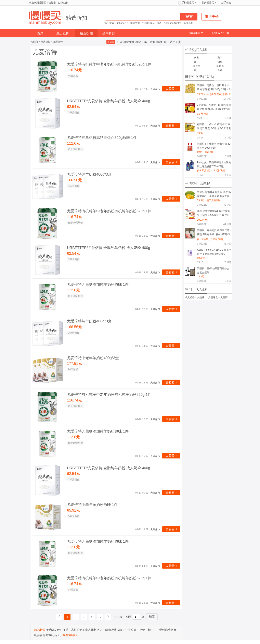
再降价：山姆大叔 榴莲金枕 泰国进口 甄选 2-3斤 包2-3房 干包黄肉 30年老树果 (214, 127)
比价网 (34, 42)
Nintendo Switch (173, 23)
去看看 (172, 89)
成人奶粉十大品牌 (195, 297)
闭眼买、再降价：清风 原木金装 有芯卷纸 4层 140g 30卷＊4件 (214, 88)
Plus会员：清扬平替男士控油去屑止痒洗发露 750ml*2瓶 (214, 164)
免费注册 (63, 3)
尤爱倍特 (58, 42)
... (100, 617)
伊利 (197, 58)
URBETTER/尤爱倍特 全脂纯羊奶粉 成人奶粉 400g (109, 101)
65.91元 (73, 510)
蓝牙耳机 (188, 23)
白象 (220, 62)
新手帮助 (226, 3)
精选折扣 (77, 18)
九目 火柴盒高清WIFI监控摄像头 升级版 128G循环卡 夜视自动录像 (213, 214)
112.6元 (73, 143)
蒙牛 (220, 58)
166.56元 (74, 180)
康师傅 (220, 66)
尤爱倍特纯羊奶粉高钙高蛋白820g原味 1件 (102, 138)
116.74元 (74, 70)
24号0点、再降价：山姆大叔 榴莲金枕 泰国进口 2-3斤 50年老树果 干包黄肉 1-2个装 (214, 108)
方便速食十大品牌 (218, 297)
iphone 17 (123, 23)
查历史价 (63, 33)
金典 (220, 70)
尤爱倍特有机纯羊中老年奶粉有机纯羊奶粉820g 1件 (109, 64)
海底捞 (197, 66)
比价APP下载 (221, 33)
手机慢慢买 (188, 3)
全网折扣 (109, 33)
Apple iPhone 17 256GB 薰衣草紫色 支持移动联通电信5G (214, 252)
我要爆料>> (70, 635)
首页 (40, 33)
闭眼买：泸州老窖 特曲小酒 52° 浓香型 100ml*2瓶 (214, 146)
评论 (227, 99)
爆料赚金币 (196, 33)
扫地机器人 (148, 23)
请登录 (52, 3)
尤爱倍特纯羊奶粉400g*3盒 (89, 174)
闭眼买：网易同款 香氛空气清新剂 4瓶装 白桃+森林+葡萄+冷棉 (214, 233)
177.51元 (74, 364)
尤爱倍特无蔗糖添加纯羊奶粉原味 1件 (98, 284)
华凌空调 (135, 23)
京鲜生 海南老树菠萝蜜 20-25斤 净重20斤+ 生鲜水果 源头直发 (214, 194)
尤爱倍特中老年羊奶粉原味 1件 (92, 505)
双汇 (197, 62)
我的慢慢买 (208, 3)
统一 (197, 70)
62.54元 (73, 107)
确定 (152, 616)
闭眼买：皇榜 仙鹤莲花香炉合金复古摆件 (213, 270)
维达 (159, 23)
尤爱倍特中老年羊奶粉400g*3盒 (93, 358)
